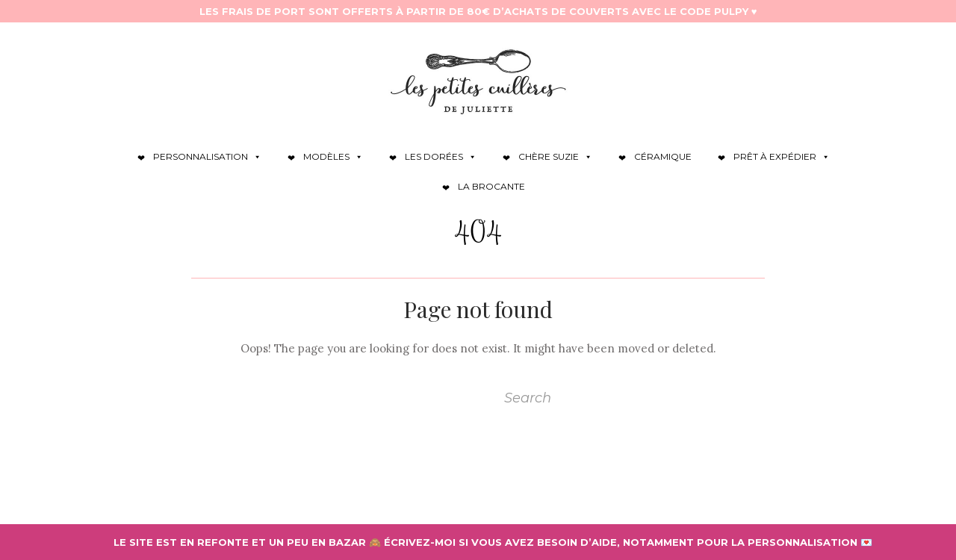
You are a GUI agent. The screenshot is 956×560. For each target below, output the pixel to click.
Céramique (663, 156)
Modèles (333, 156)
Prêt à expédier (782, 156)
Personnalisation (207, 156)
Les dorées (441, 156)
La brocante (491, 186)
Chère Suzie (555, 156)
